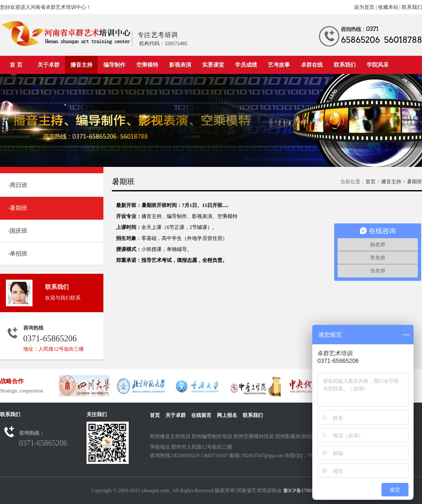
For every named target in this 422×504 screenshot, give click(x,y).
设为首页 (364, 7)
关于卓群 (49, 65)
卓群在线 (312, 65)
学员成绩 (246, 65)
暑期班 (18, 208)
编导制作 (114, 65)
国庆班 (18, 231)
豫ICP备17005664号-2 (307, 490)
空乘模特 (147, 65)
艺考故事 (279, 65)
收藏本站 (388, 7)
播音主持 (81, 65)
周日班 (18, 185)
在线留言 (201, 415)
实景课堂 (213, 65)
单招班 (18, 254)
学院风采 (378, 65)
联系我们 (412, 7)
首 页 (16, 65)
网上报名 (227, 415)
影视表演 (180, 65)
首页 (371, 182)
